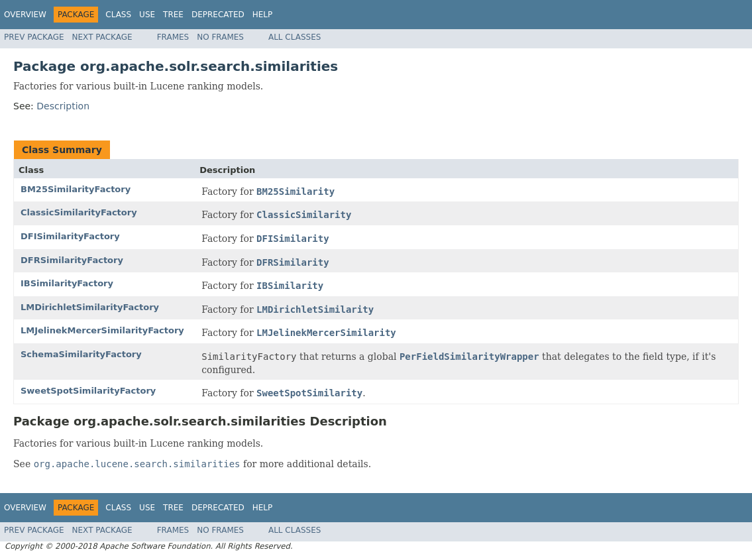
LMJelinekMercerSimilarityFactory (102, 330)
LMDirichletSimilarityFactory (90, 307)
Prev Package (34, 37)
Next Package (102, 37)
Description (63, 106)
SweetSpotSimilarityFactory (88, 391)
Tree (173, 15)
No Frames (220, 37)
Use (147, 15)
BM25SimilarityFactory (76, 189)
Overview (25, 15)
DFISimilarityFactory (70, 236)
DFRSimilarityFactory (72, 260)
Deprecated (218, 15)
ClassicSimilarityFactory (79, 212)
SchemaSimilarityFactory (81, 354)
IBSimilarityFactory (67, 283)
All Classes (295, 37)
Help (263, 15)
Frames (173, 37)
